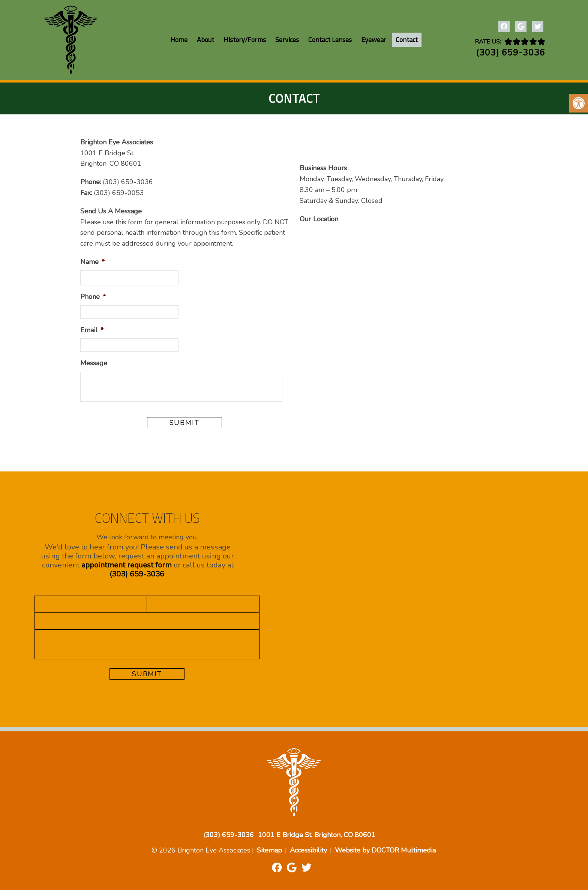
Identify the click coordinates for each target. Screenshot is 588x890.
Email (92, 330)
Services (287, 40)
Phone (93, 297)
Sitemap (269, 850)
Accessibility (308, 850)
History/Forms (245, 40)
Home (179, 40)
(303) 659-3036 (511, 53)
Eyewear (374, 40)
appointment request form (127, 565)
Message (94, 363)
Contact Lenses (330, 40)
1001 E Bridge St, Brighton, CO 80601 (317, 835)
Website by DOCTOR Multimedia (385, 850)
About (205, 40)
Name (92, 262)
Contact (407, 40)
